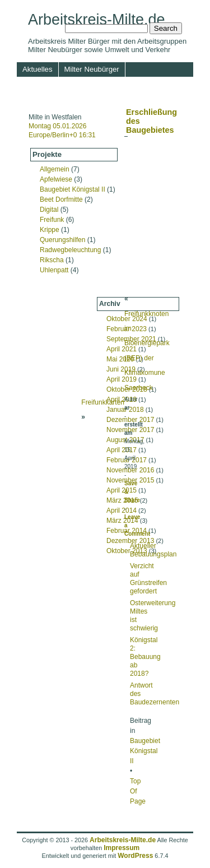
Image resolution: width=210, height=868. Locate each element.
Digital (49, 210)
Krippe (50, 230)
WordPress (135, 856)
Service (73, 99)
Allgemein (55, 169)
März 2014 (122, 521)
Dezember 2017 (130, 420)
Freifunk (52, 220)
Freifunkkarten (103, 402)
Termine (36, 99)
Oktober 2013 (127, 551)
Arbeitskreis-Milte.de (97, 20)
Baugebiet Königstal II (73, 189)
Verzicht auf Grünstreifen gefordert (148, 579)
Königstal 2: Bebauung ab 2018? (145, 657)
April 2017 (122, 450)
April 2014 (122, 510)
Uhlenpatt (54, 270)
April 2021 (122, 349)
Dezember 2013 (130, 541)
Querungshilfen (62, 240)
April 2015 (122, 490)
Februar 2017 (127, 460)
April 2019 (122, 379)
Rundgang (118, 84)
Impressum (115, 99)
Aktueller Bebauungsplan (153, 550)
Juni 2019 (121, 369)
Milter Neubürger (92, 69)
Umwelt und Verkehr (56, 84)
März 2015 (122, 500)
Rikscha (52, 260)
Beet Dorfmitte (61, 199)
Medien (159, 84)
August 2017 (125, 440)
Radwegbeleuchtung (70, 250)
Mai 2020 (120, 359)
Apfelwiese (56, 179)
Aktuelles (38, 69)
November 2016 (130, 470)
